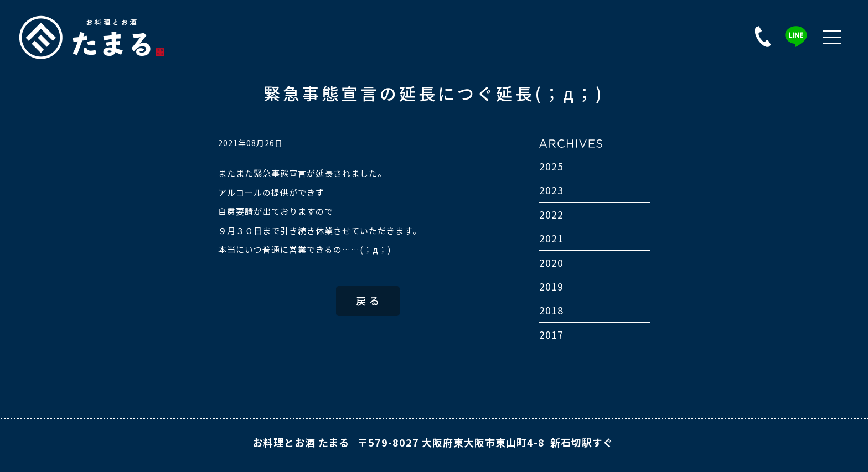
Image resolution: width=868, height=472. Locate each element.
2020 (551, 262)
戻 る (368, 300)
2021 (551, 238)
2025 (551, 166)
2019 (551, 286)
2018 (551, 310)
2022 (551, 214)
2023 (551, 190)
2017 (551, 334)
